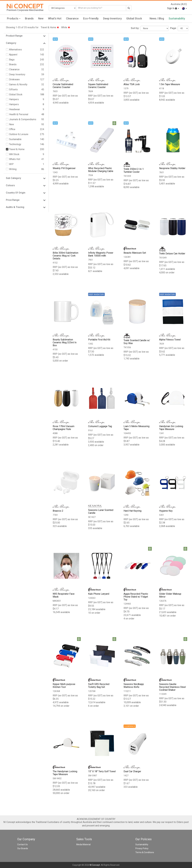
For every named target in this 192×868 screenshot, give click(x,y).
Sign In (173, 8)
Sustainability (177, 18)
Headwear (14, 109)
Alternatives (15, 50)
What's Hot (55, 18)
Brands (29, 18)
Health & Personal (19, 114)
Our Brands (23, 848)
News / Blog (157, 18)
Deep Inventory (112, 18)
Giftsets (13, 89)
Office (12, 129)
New (41, 18)
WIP (11, 164)
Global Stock (134, 18)
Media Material (83, 844)
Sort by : (135, 28)
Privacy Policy (142, 848)
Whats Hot (15, 159)
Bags (12, 60)
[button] (184, 8)
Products (14, 18)
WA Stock (14, 154)
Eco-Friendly (91, 18)
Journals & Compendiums (23, 119)
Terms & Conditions (145, 852)
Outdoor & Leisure (19, 134)
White (66, 27)
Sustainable (15, 139)
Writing (13, 169)
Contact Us (22, 844)
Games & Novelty (18, 84)
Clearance (72, 18)
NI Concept (95, 865)
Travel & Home (50, 27)
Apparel (13, 55)
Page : (174, 28)
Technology (15, 144)
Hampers (14, 99)
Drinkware (14, 79)
